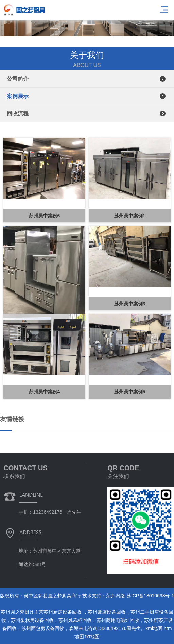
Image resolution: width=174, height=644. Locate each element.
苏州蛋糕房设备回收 (32, 620)
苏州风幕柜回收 (75, 620)
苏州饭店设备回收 (107, 612)
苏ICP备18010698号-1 (150, 596)
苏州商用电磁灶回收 (118, 620)
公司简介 (18, 79)
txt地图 (93, 637)
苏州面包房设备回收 (43, 628)
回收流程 (18, 113)
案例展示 (18, 96)
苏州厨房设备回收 (63, 612)
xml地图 (154, 628)
